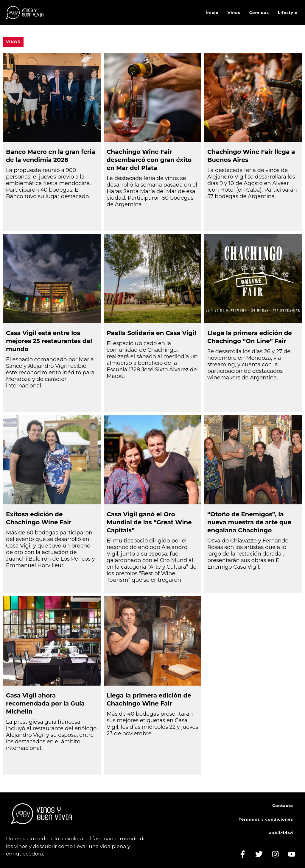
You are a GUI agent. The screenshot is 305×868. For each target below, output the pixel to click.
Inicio (212, 12)
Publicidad (281, 833)
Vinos (234, 12)
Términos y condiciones (266, 819)
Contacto (283, 806)
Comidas (259, 12)
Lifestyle (288, 12)
